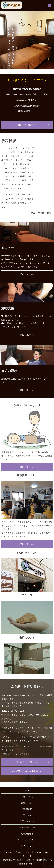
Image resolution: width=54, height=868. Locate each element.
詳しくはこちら (27, 274)
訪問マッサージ (27, 821)
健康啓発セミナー (27, 828)
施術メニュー (27, 803)
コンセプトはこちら (27, 125)
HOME (27, 790)
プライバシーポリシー (27, 840)
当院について (27, 797)
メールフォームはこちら (27, 762)
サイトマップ (27, 846)
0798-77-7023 (16, 711)
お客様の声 (27, 809)
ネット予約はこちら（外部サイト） (27, 771)
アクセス (27, 815)
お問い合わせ (27, 834)
